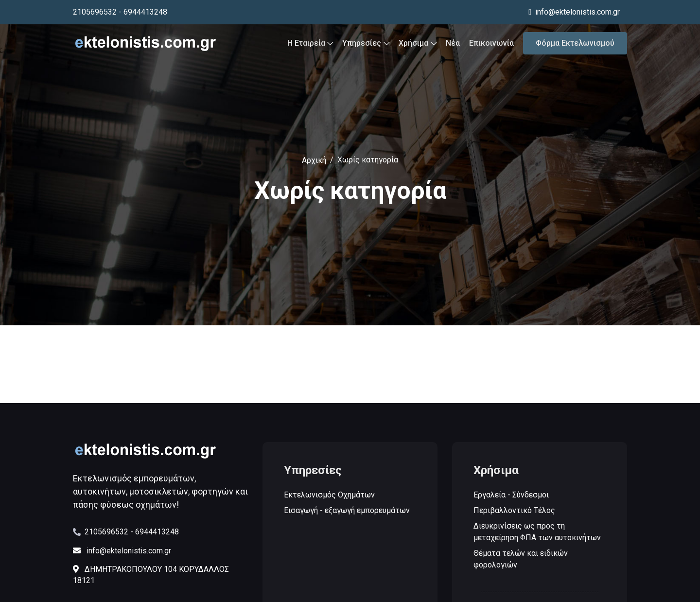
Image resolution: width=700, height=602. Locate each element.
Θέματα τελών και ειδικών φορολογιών (521, 559)
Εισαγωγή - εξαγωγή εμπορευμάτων (347, 511)
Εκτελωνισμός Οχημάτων (330, 495)
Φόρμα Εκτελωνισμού (575, 45)
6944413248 (157, 532)
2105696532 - (109, 532)
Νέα (453, 45)
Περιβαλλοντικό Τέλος (515, 511)
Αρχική (314, 160)
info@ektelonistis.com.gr (574, 12)
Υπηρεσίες (366, 45)
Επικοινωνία (491, 45)
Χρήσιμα (418, 45)
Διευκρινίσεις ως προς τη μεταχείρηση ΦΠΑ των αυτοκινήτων (538, 532)
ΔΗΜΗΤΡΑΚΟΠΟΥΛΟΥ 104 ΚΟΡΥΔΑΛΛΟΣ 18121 (151, 575)
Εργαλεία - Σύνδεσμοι (512, 495)
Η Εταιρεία (310, 45)
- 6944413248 (143, 12)
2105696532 (95, 12)
